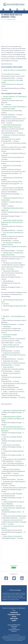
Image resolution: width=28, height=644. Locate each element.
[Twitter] (4, 10)
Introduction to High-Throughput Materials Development (12, 495)
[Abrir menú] (14, 12)
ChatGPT (14, 620)
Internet (14, 616)
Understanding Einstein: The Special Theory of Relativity (13, 503)
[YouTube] (18, 10)
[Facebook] (11, 10)
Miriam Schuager (15, 590)
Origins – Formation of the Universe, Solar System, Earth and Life (13, 392)
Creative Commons (6, 638)
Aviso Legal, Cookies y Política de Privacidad (16, 639)
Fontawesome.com (16, 635)
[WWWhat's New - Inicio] (14, 4)
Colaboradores (14, 626)
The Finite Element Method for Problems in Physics (11, 243)
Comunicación (14, 612)
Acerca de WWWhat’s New (14, 625)
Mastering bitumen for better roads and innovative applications (14, 384)
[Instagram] (25, 10)
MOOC (14, 568)
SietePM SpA (20, 640)
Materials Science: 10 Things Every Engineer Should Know (12, 254)
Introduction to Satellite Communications (9, 336)
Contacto (14, 628)
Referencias (14, 631)
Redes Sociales (14, 618)
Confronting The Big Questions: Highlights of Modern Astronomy (11, 126)
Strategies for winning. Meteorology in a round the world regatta (14, 108)
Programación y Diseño (14, 614)
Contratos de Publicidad (14, 629)
